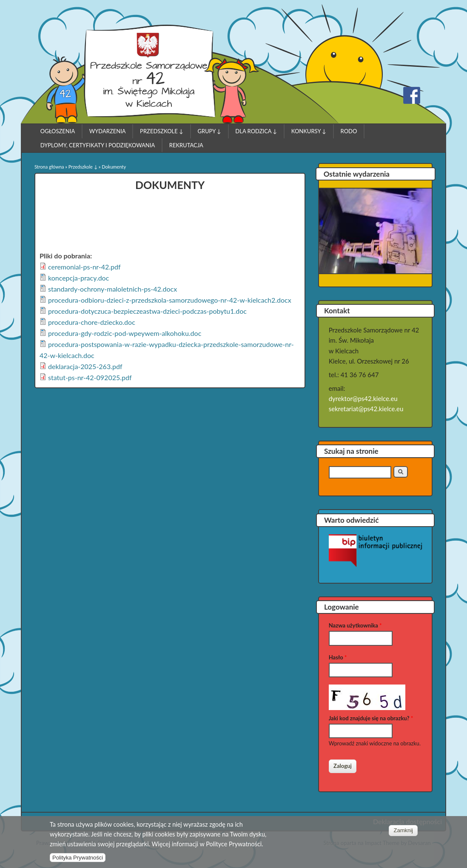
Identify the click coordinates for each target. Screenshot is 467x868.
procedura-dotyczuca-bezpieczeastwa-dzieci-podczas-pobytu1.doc (147, 311)
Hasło (338, 657)
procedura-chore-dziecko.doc (92, 322)
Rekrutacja (186, 145)
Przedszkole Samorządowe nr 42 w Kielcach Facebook (412, 95)
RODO (349, 131)
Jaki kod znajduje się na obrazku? (371, 718)
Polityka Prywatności (78, 859)
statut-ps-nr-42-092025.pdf (90, 377)
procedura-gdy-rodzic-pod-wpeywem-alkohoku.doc (125, 333)
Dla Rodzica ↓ (256, 131)
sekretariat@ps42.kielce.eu (366, 409)
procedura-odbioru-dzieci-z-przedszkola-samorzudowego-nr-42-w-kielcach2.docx (170, 300)
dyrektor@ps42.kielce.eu (363, 398)
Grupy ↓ (209, 131)
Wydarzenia (108, 131)
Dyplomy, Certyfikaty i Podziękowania (98, 145)
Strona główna (49, 167)
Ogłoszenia (58, 131)
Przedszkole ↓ (162, 131)
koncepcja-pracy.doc (78, 278)
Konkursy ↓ (309, 131)
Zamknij (403, 832)
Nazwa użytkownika (355, 625)
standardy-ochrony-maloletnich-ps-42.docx (112, 289)
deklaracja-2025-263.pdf (85, 366)
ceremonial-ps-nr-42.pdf (84, 267)
